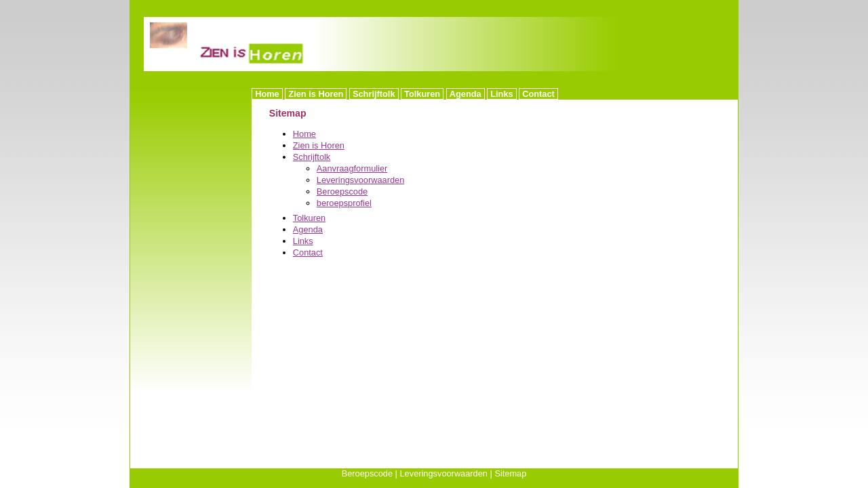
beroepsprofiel (344, 203)
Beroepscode (342, 191)
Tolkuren (422, 94)
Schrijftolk (374, 94)
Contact (538, 94)
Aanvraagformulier (352, 168)
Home (267, 94)
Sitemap (510, 473)
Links (501, 94)
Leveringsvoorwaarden (360, 180)
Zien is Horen (316, 94)
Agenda (466, 94)
